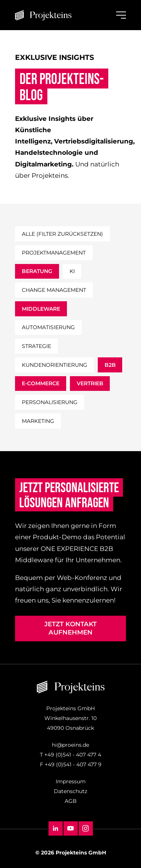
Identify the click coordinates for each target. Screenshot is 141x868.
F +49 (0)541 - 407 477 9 (71, 764)
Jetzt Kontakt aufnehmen (70, 628)
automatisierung (48, 327)
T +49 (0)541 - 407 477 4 (70, 755)
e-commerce (41, 383)
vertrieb (90, 383)
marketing (38, 421)
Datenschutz (70, 791)
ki (72, 271)
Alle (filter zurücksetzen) (62, 234)
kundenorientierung (55, 365)
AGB (71, 801)
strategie (36, 346)
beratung (37, 271)
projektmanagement (54, 253)
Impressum (71, 781)
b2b (110, 365)
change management (54, 290)
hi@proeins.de (70, 745)
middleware (41, 309)
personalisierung (50, 402)
